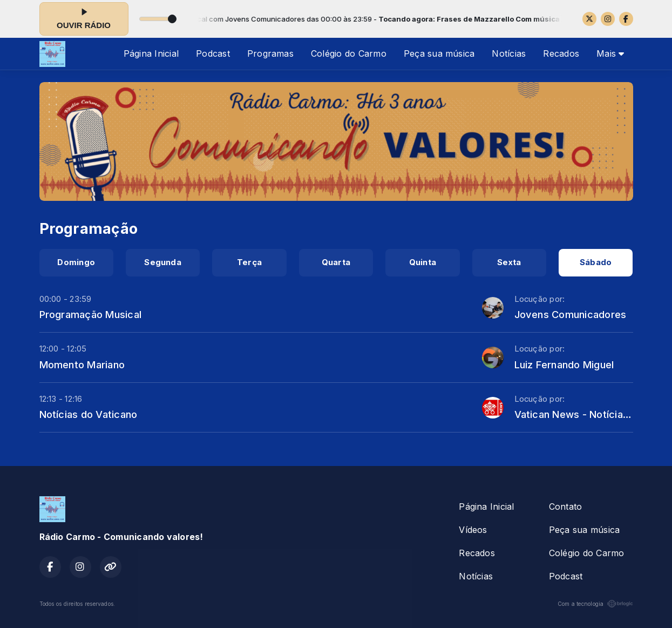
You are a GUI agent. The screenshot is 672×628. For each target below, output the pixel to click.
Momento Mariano (82, 364)
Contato (566, 507)
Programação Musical (91, 314)
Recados (561, 53)
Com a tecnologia (595, 604)
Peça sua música (439, 53)
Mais (610, 53)
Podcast (213, 53)
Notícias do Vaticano (89, 414)
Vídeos (473, 530)
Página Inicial (151, 53)
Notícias (509, 53)
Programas (270, 53)
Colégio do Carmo (349, 53)
